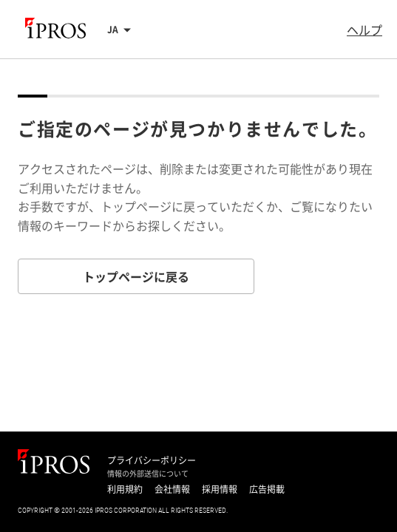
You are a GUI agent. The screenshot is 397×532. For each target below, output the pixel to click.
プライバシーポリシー (152, 460)
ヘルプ (364, 30)
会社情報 (172, 489)
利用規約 (125, 489)
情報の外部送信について (148, 474)
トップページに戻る (136, 276)
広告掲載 (267, 489)
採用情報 (220, 489)
